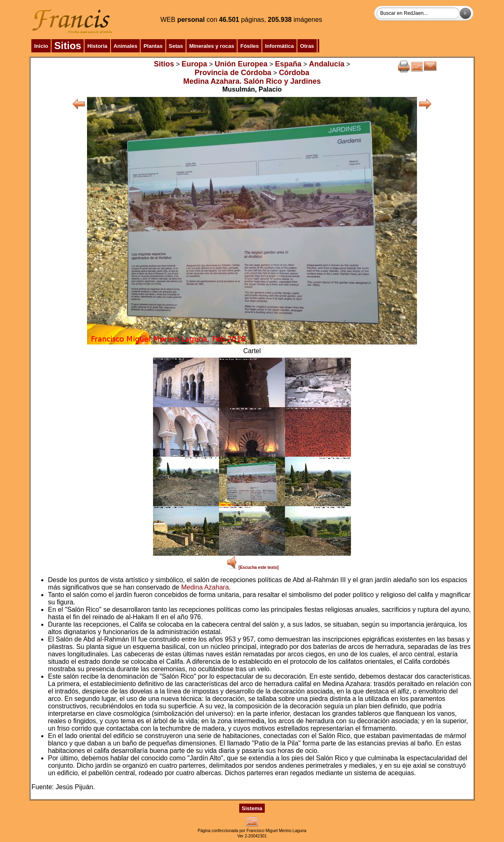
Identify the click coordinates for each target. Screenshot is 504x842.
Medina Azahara (205, 587)
